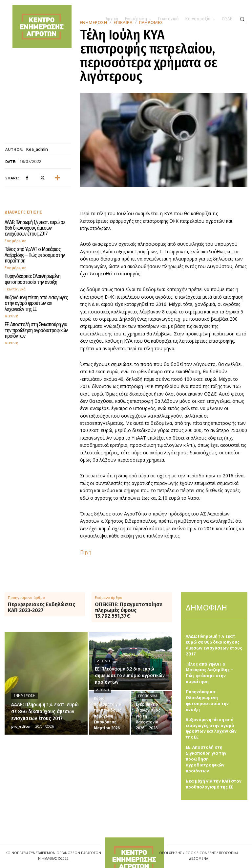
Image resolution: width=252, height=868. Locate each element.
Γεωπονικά (15, 287)
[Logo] (135, 845)
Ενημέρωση (16, 240)
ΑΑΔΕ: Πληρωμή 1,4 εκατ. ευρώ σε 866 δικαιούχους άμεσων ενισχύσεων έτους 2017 (37, 228)
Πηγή (86, 552)
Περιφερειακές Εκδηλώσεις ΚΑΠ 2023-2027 (42, 607)
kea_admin (37, 149)
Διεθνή (11, 313)
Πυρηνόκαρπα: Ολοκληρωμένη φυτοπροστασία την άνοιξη (32, 277)
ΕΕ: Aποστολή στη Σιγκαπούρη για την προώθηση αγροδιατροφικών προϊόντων (37, 327)
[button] (242, 19)
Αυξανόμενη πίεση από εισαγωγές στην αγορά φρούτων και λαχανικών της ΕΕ (36, 301)
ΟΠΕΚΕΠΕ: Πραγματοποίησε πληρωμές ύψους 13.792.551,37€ (129, 610)
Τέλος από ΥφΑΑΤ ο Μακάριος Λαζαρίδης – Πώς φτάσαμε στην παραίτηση (32, 254)
